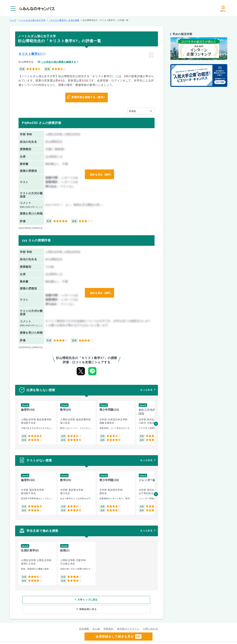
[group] (37, 423)
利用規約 (109, 619)
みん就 (96, 619)
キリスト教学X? (30, 54)
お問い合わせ (150, 619)
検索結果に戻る (111, 600)
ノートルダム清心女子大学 (32, 20)
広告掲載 (84, 619)
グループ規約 (77, 638)
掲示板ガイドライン (128, 619)
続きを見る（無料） (100, 174)
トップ (13, 20)
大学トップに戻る (65, 600)
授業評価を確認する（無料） (89, 98)
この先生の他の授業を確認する (59, 62)
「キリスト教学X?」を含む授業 (64, 20)
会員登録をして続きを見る (118, 637)
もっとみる (146, 390)
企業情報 (162, 638)
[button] (156, 424)
